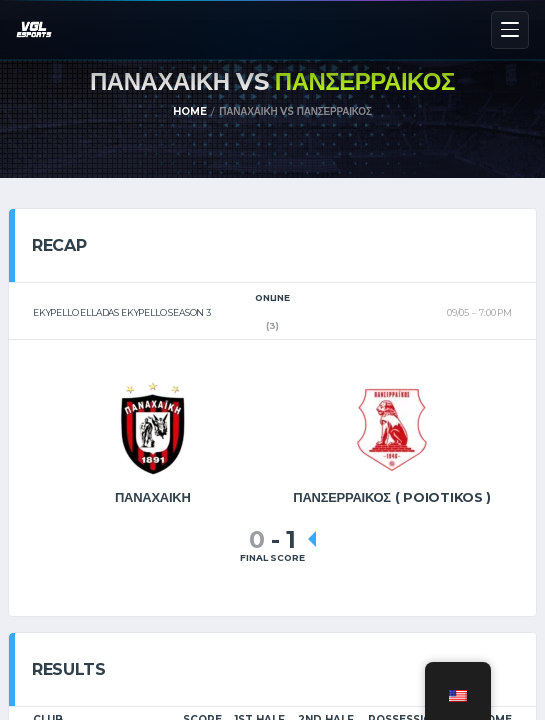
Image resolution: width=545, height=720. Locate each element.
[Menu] (510, 30)
